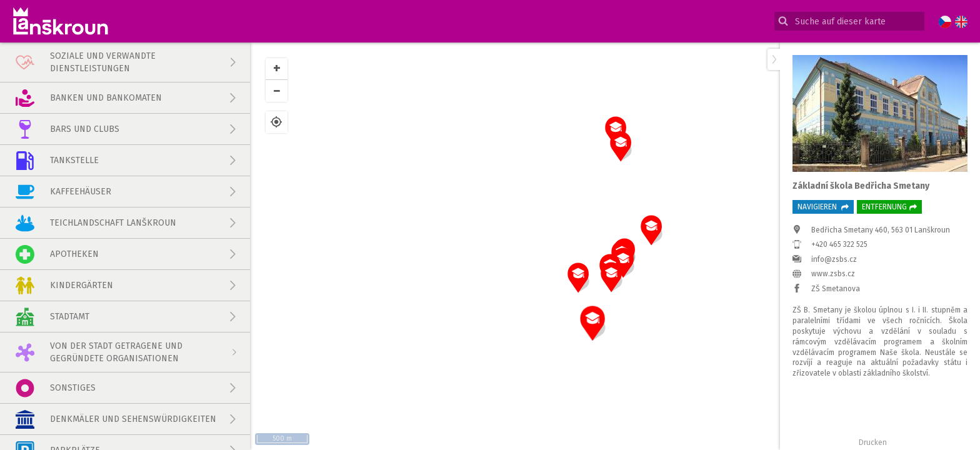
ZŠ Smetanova (836, 289)
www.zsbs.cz (833, 274)
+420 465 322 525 (839, 244)
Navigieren (823, 207)
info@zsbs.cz (834, 259)
